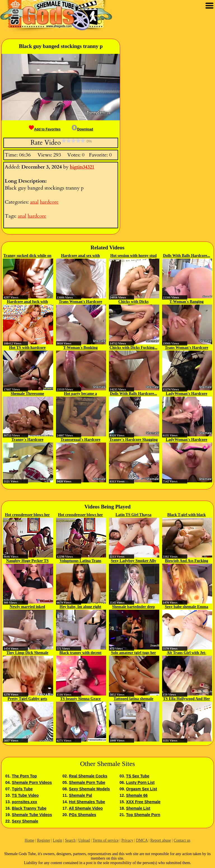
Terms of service (106, 840)
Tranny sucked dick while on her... (27, 256)
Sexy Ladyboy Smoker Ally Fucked (134, 561)
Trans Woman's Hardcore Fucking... (187, 348)
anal (34, 202)
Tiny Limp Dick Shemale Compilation (27, 653)
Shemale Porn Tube (87, 782)
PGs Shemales (82, 815)
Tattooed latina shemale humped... (134, 699)
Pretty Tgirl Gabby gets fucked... (27, 699)
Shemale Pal (80, 795)
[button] (61, 87)
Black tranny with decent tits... (80, 653)
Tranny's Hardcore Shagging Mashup (133, 440)
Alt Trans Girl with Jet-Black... (187, 653)
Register (44, 840)
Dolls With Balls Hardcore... (186, 256)
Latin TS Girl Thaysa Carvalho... (134, 515)
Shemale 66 (137, 795)
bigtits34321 (82, 167)
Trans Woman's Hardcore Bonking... (80, 302)
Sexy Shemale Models (89, 789)
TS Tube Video (25, 795)
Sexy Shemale (25, 821)
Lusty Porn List (140, 782)
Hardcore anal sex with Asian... (80, 256)
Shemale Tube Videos (32, 815)
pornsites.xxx (24, 802)
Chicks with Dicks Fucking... (133, 348)
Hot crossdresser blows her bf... (27, 515)
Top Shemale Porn (143, 815)
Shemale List (138, 808)
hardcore (49, 202)
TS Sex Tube (138, 776)
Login (58, 840)
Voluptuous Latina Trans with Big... (80, 561)
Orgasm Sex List (142, 789)
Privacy (127, 840)
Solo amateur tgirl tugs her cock (133, 653)
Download (82, 129)
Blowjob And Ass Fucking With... (186, 561)
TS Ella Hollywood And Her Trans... (186, 699)
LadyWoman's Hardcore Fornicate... (186, 394)
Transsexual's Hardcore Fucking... (80, 440)
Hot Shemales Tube (87, 802)
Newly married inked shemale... (27, 607)
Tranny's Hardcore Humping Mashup (27, 440)
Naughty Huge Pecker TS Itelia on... (27, 561)
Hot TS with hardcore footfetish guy (27, 348)
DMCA (142, 840)
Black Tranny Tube (29, 808)
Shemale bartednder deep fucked (133, 607)
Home (29, 840)
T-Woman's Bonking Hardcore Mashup (80, 348)
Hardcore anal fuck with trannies (27, 302)
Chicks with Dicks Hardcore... (134, 302)
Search (70, 840)
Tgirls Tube (22, 789)
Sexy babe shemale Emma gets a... (187, 607)
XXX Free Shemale (143, 802)
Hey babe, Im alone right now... (80, 607)
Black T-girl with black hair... (187, 515)
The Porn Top (24, 776)
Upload (84, 840)
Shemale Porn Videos (32, 782)
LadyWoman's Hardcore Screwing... (186, 440)
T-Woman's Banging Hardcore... (186, 302)
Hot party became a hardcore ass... (80, 394)
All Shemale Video (86, 808)
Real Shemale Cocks (88, 776)
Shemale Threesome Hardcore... (27, 394)
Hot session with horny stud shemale (134, 256)
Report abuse (161, 840)
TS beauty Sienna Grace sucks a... (80, 699)
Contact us (182, 840)
